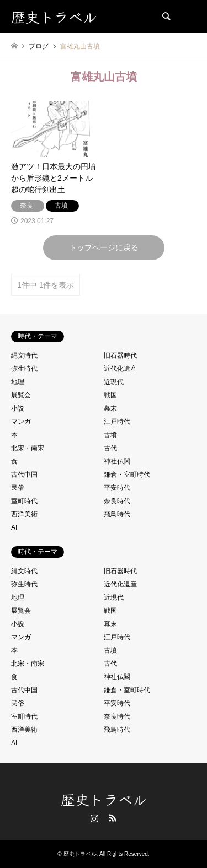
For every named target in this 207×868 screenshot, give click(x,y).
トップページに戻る (104, 247)
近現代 (114, 382)
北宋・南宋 (28, 448)
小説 (18, 408)
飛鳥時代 (117, 514)
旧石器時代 (120, 355)
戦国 (110, 395)
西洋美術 (24, 514)
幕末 (110, 408)
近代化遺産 (120, 369)
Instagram (94, 818)
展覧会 (21, 395)
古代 (110, 448)
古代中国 (24, 475)
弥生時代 (24, 369)
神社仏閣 (117, 461)
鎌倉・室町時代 (127, 475)
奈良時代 (117, 501)
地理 (18, 382)
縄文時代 (24, 355)
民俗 (18, 488)
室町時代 (24, 501)
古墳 (110, 435)
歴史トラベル (104, 799)
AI (14, 527)
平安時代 (117, 488)
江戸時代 (117, 422)
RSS (113, 818)
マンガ (21, 422)
